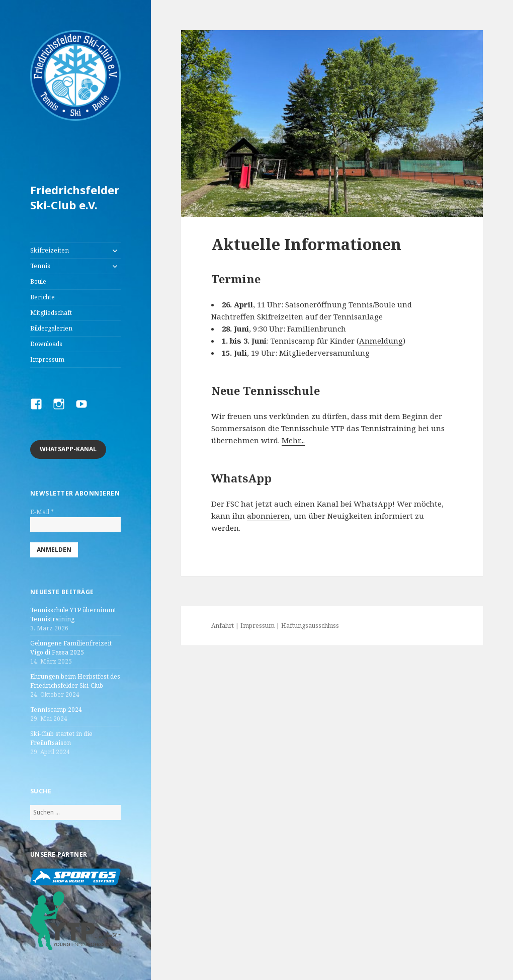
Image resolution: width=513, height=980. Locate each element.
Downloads (46, 344)
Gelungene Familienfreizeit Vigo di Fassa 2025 (71, 648)
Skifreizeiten (50, 250)
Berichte (42, 297)
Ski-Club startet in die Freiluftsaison (61, 738)
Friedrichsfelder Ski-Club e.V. (75, 197)
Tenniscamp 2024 (56, 710)
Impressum (47, 359)
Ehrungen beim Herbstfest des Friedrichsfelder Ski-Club (75, 681)
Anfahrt (223, 626)
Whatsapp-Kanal (68, 449)
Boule (38, 281)
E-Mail (42, 512)
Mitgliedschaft (51, 313)
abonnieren (268, 516)
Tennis (40, 266)
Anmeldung (381, 341)
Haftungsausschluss (310, 626)
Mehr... (293, 440)
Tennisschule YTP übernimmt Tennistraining (73, 615)
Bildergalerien (51, 328)
